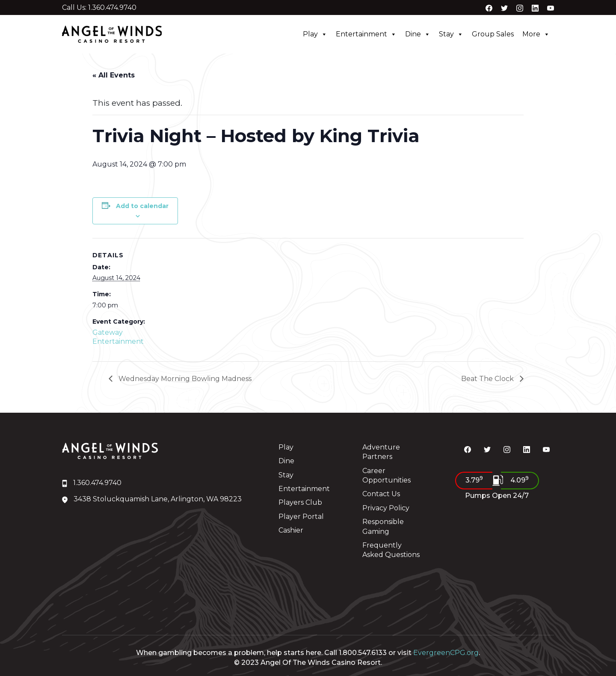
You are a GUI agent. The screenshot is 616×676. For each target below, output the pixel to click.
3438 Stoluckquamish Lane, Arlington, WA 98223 (152, 499)
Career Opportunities (386, 475)
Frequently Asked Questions (391, 550)
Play (315, 34)
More (536, 34)
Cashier (291, 530)
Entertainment (366, 34)
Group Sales (493, 34)
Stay (451, 34)
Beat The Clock (488, 379)
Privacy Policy (386, 508)
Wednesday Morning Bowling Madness (184, 379)
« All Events (114, 75)
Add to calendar (142, 206)
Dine (418, 34)
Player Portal (301, 517)
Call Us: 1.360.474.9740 (99, 8)
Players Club (300, 502)
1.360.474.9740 (92, 483)
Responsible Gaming (383, 526)
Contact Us (381, 494)
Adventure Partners (381, 452)
